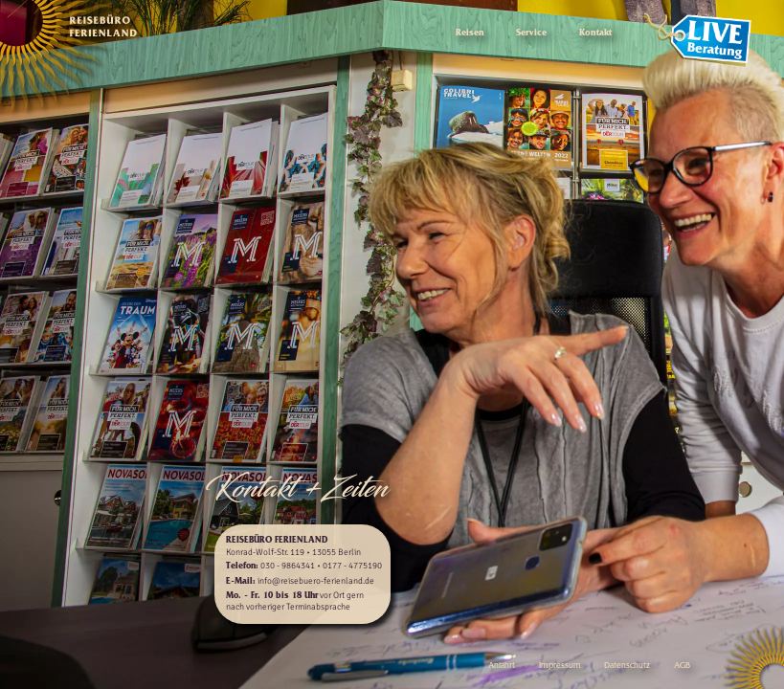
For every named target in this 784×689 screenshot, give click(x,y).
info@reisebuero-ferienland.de (316, 581)
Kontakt (595, 33)
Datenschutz (627, 667)
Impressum (560, 667)
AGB (682, 667)
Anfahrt (502, 667)
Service (531, 33)
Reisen (470, 33)
